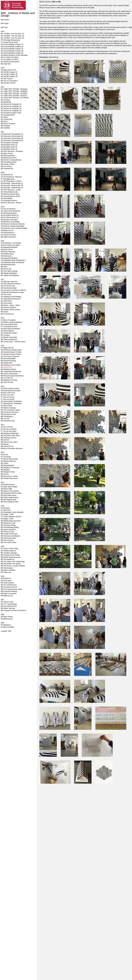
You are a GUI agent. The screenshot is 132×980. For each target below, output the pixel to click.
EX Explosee (5, 508)
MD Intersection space (8, 538)
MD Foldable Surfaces (8, 369)
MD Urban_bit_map (7, 532)
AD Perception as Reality (9, 143)
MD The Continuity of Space (10, 410)
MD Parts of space (7, 540)
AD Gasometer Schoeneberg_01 (12, 134)
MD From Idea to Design (9, 271)
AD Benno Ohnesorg (8, 252)
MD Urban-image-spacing (10, 497)
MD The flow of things (8, 525)
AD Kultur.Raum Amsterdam (10, 329)
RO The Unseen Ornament (10, 356)
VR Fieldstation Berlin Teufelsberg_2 (13, 260)
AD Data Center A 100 (8, 70)
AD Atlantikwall (6, 102)
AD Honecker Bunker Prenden (11, 352)
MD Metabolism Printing (9, 380)
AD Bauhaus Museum (8, 461)
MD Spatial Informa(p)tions (10, 275)
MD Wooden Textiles (8, 472)
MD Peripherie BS (7, 169)
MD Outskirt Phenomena (9, 478)
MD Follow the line (7, 446)
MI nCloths (4, 463)
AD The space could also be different (13, 290)
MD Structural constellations (10, 536)
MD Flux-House (6, 166)
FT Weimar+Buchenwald (9, 459)
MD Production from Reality (10, 555)
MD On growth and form (9, 587)
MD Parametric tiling (8, 421)
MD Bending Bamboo (8, 265)
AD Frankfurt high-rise (8, 551)
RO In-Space (5, 335)
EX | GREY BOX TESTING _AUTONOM (15, 98)
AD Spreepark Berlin (8, 115)
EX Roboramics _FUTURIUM (11, 243)
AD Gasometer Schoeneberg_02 (12, 136)
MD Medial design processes (11, 521)
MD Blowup (5, 444)
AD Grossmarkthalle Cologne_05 (12, 53)
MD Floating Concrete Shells (11, 365)
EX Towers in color (7, 602)
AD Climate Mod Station (9, 333)
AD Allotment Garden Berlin (10, 194)
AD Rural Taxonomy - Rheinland (12, 151)
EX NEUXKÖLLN (7, 175)
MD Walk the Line (7, 596)
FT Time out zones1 (8, 397)
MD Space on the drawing (10, 491)
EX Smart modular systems (10, 388)
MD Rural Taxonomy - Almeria (11, 203)
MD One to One (6, 367)
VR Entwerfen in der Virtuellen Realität (14, 228)
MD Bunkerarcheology (8, 361)
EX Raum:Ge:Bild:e (7, 627)
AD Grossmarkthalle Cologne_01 (12, 44)
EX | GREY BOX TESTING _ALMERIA (14, 91)
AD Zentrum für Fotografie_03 (11, 108)
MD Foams (5, 312)
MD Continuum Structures (10, 412)
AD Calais (4, 117)
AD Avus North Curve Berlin (10, 245)
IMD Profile (5, 23)
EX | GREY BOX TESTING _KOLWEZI (14, 93)
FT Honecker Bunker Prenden (11, 354)
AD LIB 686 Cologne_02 (9, 74)
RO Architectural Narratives (10, 62)
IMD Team (4, 27)
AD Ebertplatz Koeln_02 (9, 147)
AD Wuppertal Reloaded (9, 247)
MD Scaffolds (5, 128)
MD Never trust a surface (9, 476)
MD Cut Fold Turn (7, 378)
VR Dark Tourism (7, 79)
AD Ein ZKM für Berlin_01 (10, 215)
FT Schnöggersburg (8, 179)
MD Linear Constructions (9, 374)
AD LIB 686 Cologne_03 (9, 76)
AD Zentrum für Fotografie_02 (11, 106)
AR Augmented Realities (9, 258)
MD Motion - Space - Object (10, 305)
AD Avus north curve (8, 393)
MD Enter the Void (7, 382)
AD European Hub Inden (9, 220)
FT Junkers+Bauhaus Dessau (11, 517)
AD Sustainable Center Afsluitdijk (12, 512)
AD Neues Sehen (7, 250)
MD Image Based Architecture (11, 372)
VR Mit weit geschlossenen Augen (12, 292)
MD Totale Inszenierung (9, 339)
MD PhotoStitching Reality (10, 527)
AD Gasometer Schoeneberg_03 (12, 138)
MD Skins (4, 267)
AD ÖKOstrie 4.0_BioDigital (10, 222)
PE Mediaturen (6, 625)
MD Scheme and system (9, 442)
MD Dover (4, 121)
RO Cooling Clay (6, 119)
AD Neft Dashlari (6, 198)
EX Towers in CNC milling (10, 549)
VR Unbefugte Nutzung (9, 201)
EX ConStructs (6, 457)
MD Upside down (7, 363)
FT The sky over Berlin (8, 431)
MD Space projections (8, 529)
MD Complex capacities (9, 553)
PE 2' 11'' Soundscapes (9, 604)
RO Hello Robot (6, 301)
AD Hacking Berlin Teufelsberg (11, 401)
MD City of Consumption (9, 81)
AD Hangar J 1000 (7, 514)
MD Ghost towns (6, 303)
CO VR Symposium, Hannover (11, 177)
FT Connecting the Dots (9, 327)
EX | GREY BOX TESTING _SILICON (14, 96)
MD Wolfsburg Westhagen (10, 433)
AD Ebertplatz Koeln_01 (9, 145)
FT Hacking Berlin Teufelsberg (11, 404)
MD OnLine (5, 474)
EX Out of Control (7, 427)
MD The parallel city (8, 559)
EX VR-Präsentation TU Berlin (11, 181)
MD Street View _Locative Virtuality (13, 566)
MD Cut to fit (5, 419)
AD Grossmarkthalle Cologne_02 (12, 47)
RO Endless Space (7, 254)
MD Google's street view (9, 534)
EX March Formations (8, 320)
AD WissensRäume (7, 331)
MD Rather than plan (8, 608)
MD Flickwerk (5, 126)
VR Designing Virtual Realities (11, 297)
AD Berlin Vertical (7, 617)
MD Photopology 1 (7, 416)
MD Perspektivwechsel (9, 162)
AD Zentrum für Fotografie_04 (11, 111)
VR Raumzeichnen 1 (8, 233)
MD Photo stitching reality (9, 502)
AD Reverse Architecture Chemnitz (13, 224)
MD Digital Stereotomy (8, 237)
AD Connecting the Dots (9, 324)
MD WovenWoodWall (8, 359)
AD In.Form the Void (8, 286)
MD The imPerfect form (9, 585)
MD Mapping (5, 470)
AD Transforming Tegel (9, 288)
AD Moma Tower (6, 406)
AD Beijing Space (7, 619)
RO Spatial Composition (9, 337)
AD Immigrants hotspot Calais (11, 113)
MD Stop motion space (9, 495)
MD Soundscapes (7, 568)
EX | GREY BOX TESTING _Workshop (14, 89)
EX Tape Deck (6, 510)
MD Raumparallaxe (7, 465)
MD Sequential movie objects (11, 564)
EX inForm (4, 455)
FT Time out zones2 (8, 399)
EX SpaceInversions (8, 485)
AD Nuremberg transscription (11, 391)
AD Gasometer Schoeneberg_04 (12, 141)
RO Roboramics (6, 256)
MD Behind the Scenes (9, 158)
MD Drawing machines (9, 438)
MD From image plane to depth (11, 589)
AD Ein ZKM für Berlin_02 (10, 218)
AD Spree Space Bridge (9, 487)
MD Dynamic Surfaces (8, 307)
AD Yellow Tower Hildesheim (11, 211)
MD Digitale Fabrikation (9, 273)
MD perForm (5, 440)
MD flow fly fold (6, 269)
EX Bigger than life (7, 348)
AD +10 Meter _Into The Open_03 (12, 38)
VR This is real (6, 295)
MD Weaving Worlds (8, 156)
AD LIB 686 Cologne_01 (9, 72)
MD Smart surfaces (7, 583)
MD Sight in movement (9, 594)
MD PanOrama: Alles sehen (10, 436)
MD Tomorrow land (7, 314)
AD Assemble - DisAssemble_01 (12, 183)
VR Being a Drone (7, 230)
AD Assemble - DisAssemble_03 (12, 188)
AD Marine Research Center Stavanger (14, 55)
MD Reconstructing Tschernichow (12, 376)
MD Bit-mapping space (9, 500)
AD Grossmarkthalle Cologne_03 (12, 49)
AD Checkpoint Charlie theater (11, 350)
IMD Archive (5, 20)
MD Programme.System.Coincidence (14, 610)
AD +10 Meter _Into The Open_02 (12, 36)
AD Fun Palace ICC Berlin (10, 57)
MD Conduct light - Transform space (13, 342)
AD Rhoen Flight (6, 489)
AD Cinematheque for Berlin (10, 196)
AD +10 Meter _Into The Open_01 (12, 34)
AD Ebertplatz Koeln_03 (9, 149)
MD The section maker (8, 542)
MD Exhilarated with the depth (11, 493)
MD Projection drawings (9, 591)
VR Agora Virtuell (7, 153)
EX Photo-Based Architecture (11, 284)
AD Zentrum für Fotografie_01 (11, 104)
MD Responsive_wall (8, 523)
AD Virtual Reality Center (9, 192)
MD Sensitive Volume (8, 83)
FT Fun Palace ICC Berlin (10, 60)
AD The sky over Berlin (9, 429)
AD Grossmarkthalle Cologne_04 (12, 51)
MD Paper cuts (6, 572)
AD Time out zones (7, 395)
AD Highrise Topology (8, 408)
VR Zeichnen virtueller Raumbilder (13, 226)
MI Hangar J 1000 (7, 519)
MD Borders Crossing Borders (11, 160)
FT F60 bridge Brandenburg (10, 40)
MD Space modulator (8, 570)
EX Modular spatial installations (12, 322)
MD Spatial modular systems (11, 310)
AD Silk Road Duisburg (9, 213)
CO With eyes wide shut (9, 282)
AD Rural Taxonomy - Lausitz (11, 190)
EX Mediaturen (6, 578)
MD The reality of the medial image (13, 562)
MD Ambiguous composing (10, 468)
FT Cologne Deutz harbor (9, 42)
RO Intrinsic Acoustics (8, 235)
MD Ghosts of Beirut (8, 164)
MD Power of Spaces (8, 124)
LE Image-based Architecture (11, 299)
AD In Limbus (5, 100)
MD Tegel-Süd (6, 64)
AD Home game (6, 581)
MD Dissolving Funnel (8, 414)
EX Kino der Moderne (8, 209)
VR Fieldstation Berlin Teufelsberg (12, 262)
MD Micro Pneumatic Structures (12, 448)
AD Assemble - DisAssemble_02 (12, 185)
